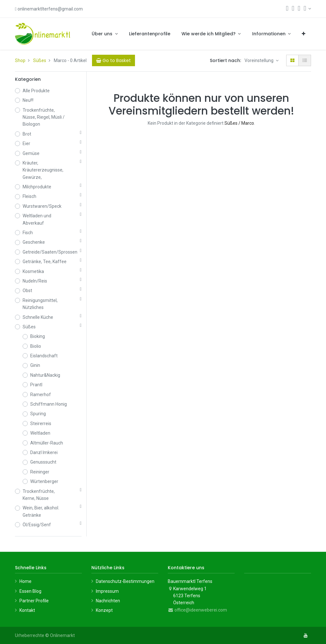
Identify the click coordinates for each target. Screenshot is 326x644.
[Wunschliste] (299, 9)
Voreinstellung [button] (259, 60)
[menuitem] (150, 34)
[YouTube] (306, 635)
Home (25, 581)
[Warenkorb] (293, 9)
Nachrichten (108, 601)
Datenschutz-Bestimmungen (125, 581)
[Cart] (113, 60)
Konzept (104, 610)
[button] (304, 34)
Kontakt (27, 610)
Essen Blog (30, 591)
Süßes (40, 60)
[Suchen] (287, 9)
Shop (20, 60)
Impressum (107, 591)
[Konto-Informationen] (307, 9)
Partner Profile (34, 601)
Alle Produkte (36, 91)
